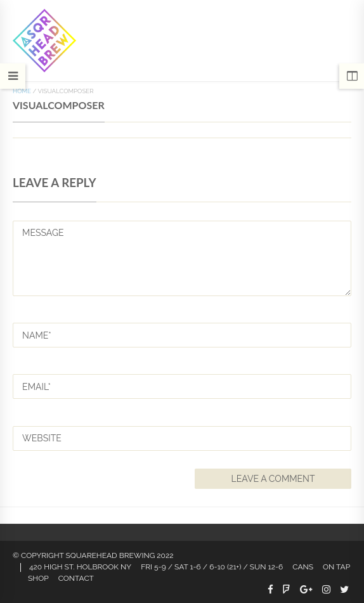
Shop (38, 578)
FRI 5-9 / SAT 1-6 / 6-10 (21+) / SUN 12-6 (212, 567)
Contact (76, 578)
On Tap (336, 567)
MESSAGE (182, 258)
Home (22, 91)
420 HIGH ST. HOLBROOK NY (80, 567)
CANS (303, 567)
